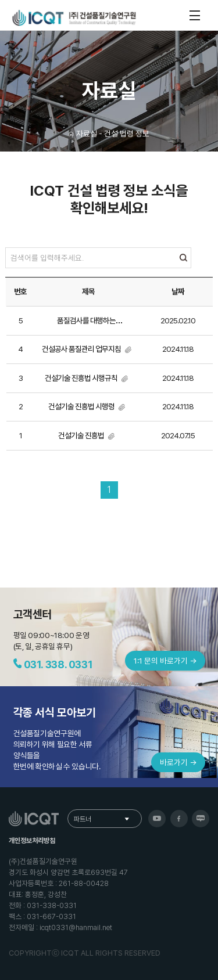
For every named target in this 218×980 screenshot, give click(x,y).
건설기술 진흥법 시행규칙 (82, 378)
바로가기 (178, 762)
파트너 (83, 819)
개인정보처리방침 (32, 841)
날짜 (178, 291)
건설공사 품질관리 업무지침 (82, 349)
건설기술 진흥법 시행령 (82, 406)
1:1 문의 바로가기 (165, 661)
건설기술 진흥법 (82, 435)
